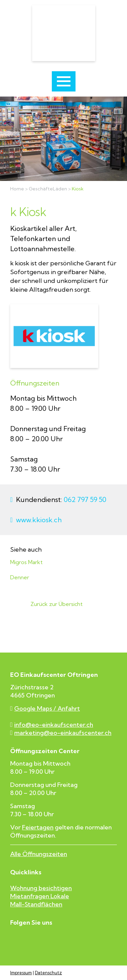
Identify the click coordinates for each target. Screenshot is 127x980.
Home (17, 189)
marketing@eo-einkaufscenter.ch (61, 733)
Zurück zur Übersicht (57, 604)
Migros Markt (26, 562)
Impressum (21, 973)
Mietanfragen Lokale (40, 896)
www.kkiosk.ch (39, 520)
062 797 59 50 (85, 499)
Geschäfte (41, 189)
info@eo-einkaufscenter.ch (52, 725)
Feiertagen (38, 827)
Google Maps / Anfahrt (45, 709)
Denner (20, 577)
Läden (60, 189)
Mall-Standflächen (36, 904)
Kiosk (78, 189)
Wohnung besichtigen (41, 888)
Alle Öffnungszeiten (39, 854)
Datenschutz (48, 973)
